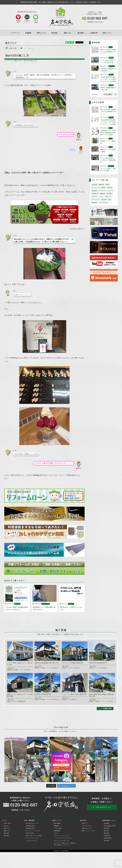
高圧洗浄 (104, 200)
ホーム (4, 820)
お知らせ (6, 826)
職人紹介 (106, 831)
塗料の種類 (57, 823)
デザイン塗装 (58, 828)
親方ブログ (18, 61)
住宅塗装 (110, 188)
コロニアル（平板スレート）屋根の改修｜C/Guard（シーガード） (65, 844)
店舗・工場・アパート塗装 (33, 836)
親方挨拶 (106, 828)
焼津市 (108, 185)
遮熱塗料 (94, 203)
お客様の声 (94, 33)
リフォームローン (87, 826)
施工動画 (81, 33)
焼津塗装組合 (108, 838)
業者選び (110, 194)
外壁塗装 (94, 185)
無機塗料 (103, 194)
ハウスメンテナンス (32, 841)
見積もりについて (87, 828)
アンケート (110, 191)
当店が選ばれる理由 (110, 826)
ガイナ (56, 833)
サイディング (96, 188)
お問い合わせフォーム (103, 807)
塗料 (110, 200)
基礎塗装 (94, 191)
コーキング (102, 191)
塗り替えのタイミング (32, 823)
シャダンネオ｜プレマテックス (63, 838)
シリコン (101, 197)
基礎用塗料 (57, 831)
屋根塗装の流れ (30, 828)
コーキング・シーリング (33, 831)
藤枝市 (103, 188)
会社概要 (106, 823)
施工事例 (6, 833)
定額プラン (85, 823)
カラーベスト (96, 200)
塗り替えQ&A (30, 833)
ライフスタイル (28, 48)
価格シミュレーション (88, 831)
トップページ (15, 33)
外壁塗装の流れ (30, 826)
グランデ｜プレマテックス (62, 841)
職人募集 (106, 833)
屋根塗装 (101, 185)
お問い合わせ (8, 823)
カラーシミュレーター (32, 838)
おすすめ (94, 197)
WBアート (109, 197)
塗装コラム (68, 33)
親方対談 (106, 841)
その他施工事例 (107, 708)
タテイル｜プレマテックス (62, 836)
